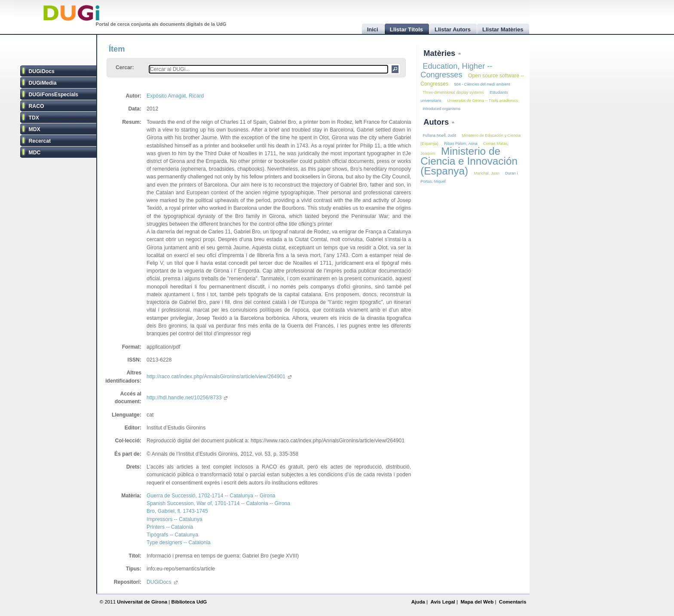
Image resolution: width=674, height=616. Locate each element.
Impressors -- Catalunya (175, 519)
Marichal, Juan (486, 173)
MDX (35, 129)
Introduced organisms (441, 109)
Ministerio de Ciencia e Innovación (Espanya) (469, 161)
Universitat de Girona (142, 602)
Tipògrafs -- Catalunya (172, 535)
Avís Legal (443, 602)
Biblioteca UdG (189, 602)
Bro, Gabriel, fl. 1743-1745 (177, 511)
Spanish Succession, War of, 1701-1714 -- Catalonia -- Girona (218, 503)
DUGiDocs (42, 71)
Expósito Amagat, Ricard (175, 96)
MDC (35, 153)
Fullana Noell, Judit (439, 135)
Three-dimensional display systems (453, 92)
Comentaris (513, 602)
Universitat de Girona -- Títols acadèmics (483, 101)
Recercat (40, 141)
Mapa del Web (477, 602)
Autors (437, 122)
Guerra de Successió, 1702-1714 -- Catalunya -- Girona (211, 496)
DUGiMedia (43, 83)
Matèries (440, 53)
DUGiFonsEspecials (54, 95)
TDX (34, 118)
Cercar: (125, 67)
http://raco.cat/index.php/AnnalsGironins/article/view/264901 (219, 377)
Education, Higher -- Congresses (456, 70)
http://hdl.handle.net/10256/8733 (187, 398)
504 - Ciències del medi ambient (482, 84)
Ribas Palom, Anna (461, 144)
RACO (37, 106)
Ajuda (418, 602)
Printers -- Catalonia (170, 527)
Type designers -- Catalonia (179, 542)
